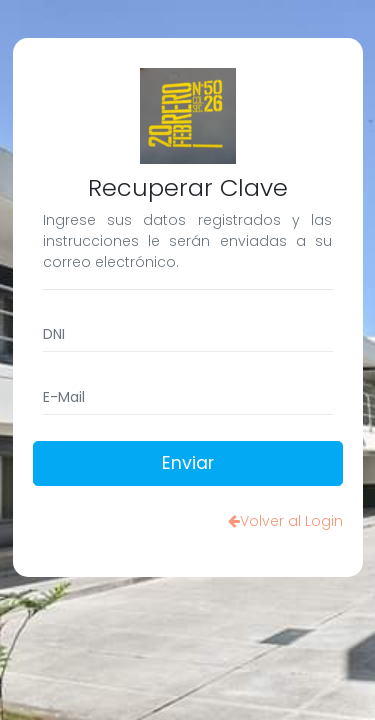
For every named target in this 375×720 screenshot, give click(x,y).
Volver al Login (285, 521)
